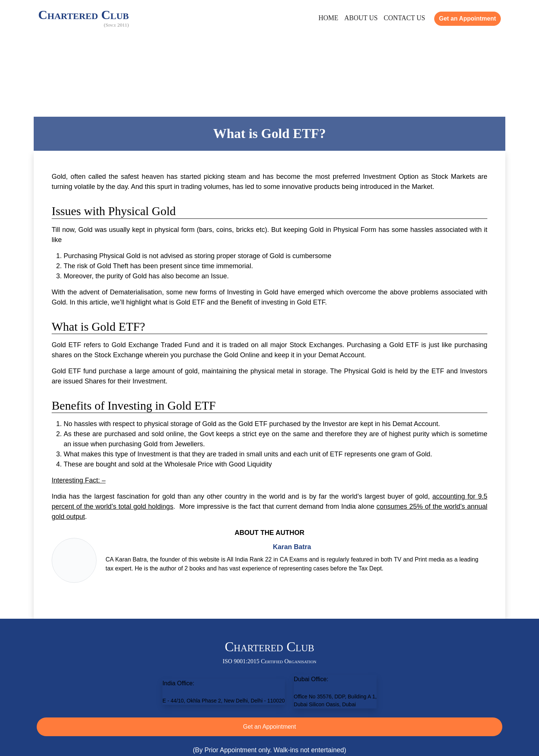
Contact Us (404, 18)
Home (328, 18)
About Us (361, 18)
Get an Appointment (468, 19)
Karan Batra (292, 547)
